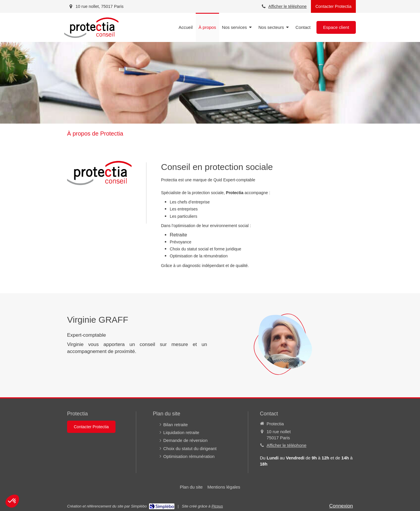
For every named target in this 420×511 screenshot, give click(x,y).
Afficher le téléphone (287, 6)
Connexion (341, 506)
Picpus (217, 506)
